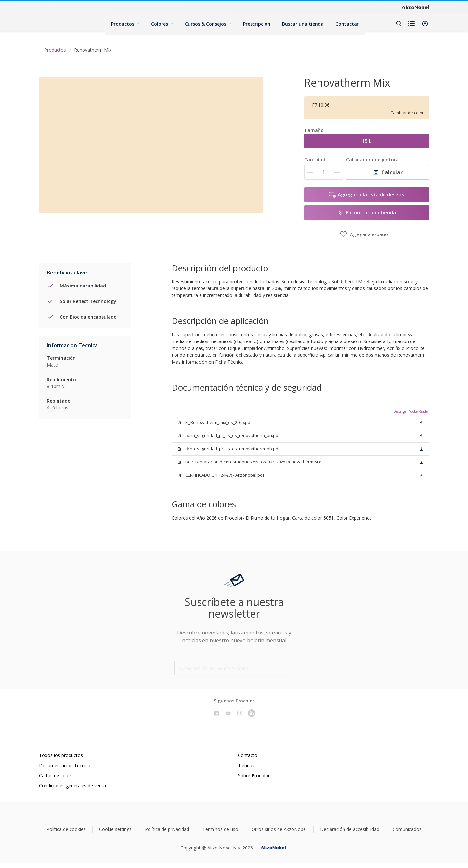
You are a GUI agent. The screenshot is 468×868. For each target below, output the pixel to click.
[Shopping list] (412, 24)
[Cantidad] (324, 172)
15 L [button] (367, 141)
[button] (425, 24)
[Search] (399, 24)
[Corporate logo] (415, 7)
